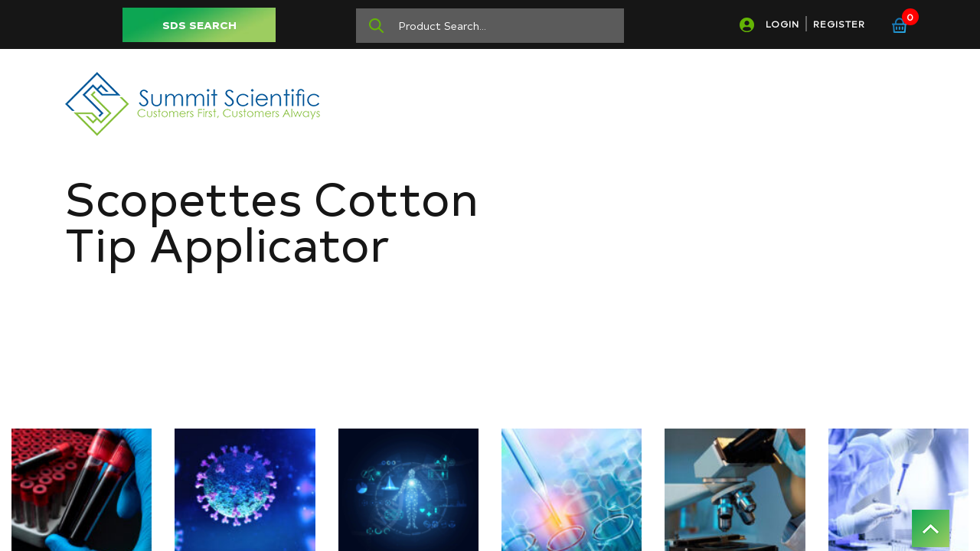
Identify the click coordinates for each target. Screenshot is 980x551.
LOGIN (782, 24)
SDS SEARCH (199, 25)
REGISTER (839, 24)
